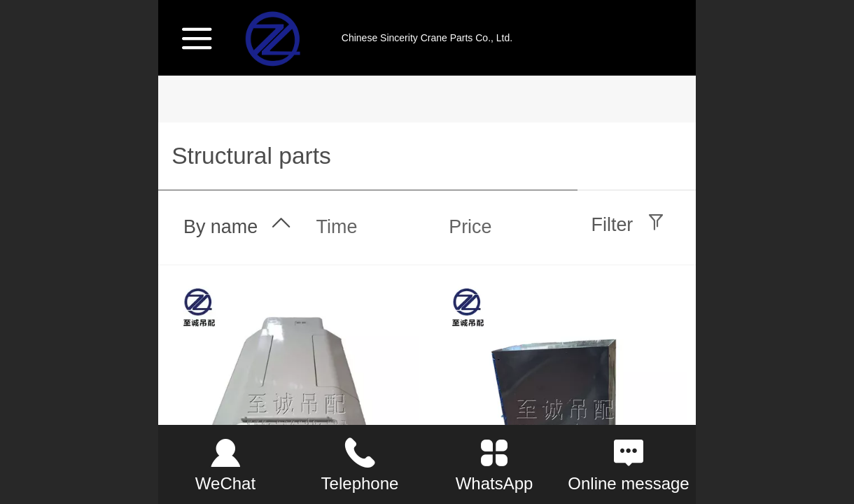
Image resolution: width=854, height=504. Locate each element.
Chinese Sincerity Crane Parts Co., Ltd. (427, 38)
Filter (612, 225)
